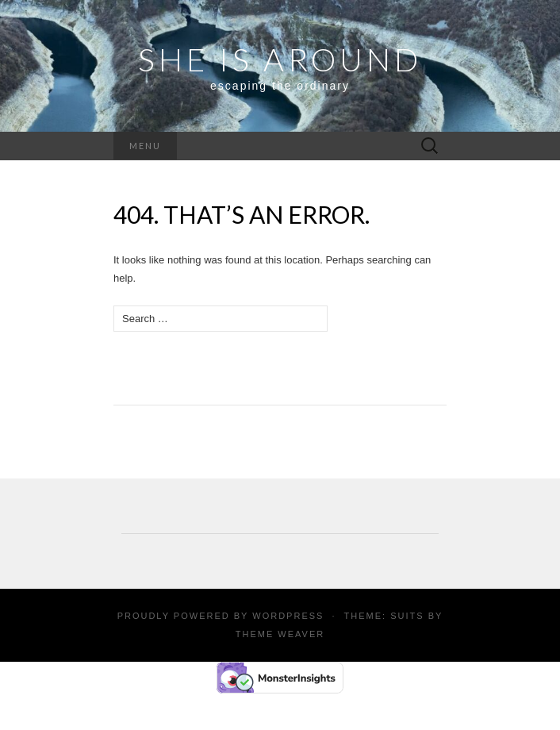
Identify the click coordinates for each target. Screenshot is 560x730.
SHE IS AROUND (280, 60)
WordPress (288, 616)
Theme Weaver (280, 634)
